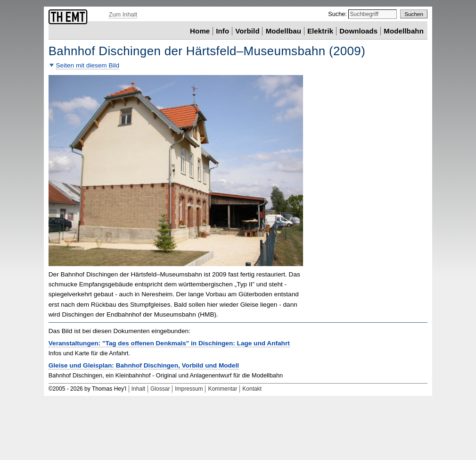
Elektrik (320, 31)
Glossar (160, 389)
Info (222, 31)
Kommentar (222, 389)
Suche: (338, 14)
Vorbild (247, 31)
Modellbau (283, 31)
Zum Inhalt (123, 14)
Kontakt (252, 389)
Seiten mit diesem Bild (88, 65)
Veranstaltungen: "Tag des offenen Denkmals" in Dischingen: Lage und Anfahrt (169, 343)
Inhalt (138, 389)
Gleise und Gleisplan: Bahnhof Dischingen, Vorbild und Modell (144, 365)
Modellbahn (404, 31)
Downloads (358, 31)
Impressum (189, 389)
